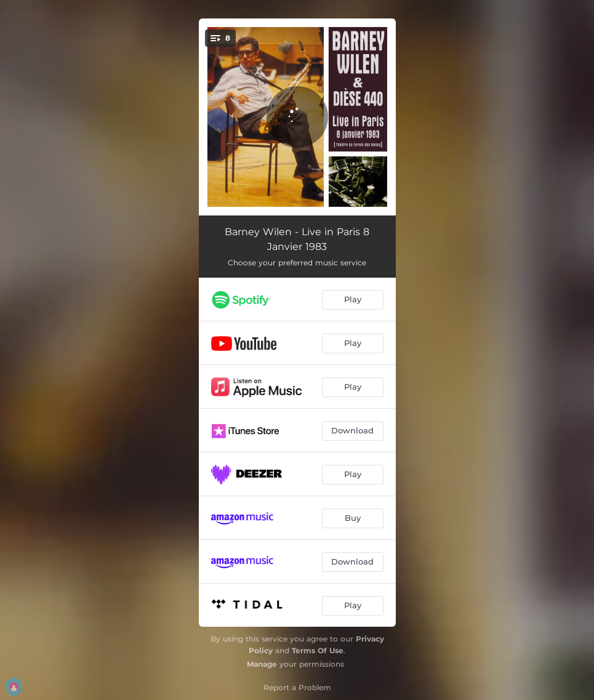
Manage (262, 664)
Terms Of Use (318, 650)
